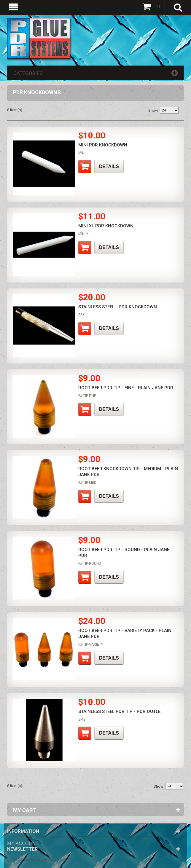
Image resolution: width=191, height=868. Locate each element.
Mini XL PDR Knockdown (106, 226)
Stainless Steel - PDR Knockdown (118, 307)
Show (153, 110)
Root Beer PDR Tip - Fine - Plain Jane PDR (126, 388)
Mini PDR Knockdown (103, 145)
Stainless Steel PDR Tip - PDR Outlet (121, 711)
